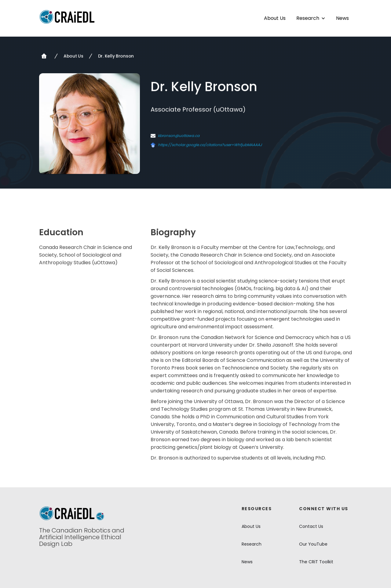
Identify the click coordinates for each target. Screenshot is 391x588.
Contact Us (311, 526)
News (342, 18)
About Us (275, 18)
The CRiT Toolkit (316, 562)
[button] (311, 18)
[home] (67, 17)
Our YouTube (313, 544)
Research (252, 544)
